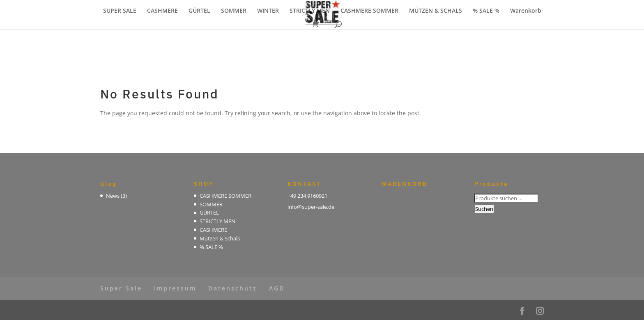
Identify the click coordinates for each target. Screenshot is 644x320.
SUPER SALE (120, 11)
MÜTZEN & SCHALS (436, 11)
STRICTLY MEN (310, 11)
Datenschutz (233, 288)
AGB (277, 288)
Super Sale (121, 288)
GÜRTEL (199, 11)
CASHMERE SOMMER (369, 11)
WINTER (268, 11)
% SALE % (486, 11)
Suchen (484, 209)
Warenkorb (526, 11)
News (113, 196)
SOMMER (234, 11)
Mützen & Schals (220, 238)
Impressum (175, 288)
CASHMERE (162, 11)
